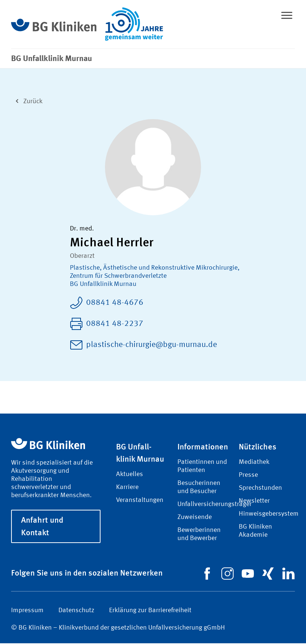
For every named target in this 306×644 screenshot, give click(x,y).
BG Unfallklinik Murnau (103, 285)
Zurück (27, 101)
